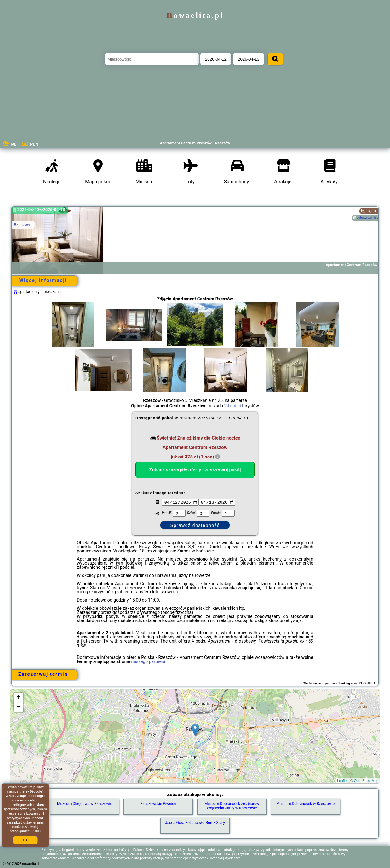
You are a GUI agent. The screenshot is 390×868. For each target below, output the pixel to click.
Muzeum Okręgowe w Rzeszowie (85, 804)
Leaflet (342, 781)
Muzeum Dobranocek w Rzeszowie (305, 804)
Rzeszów (22, 225)
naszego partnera (149, 661)
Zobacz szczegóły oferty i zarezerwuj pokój (195, 470)
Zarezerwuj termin (43, 674)
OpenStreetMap (366, 781)
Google (37, 792)
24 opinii (233, 406)
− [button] (19, 707)
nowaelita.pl (195, 15)
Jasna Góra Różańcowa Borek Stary (195, 823)
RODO (36, 831)
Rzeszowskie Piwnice (158, 804)
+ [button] (19, 698)
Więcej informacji (43, 280)
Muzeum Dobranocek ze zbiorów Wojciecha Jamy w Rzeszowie (232, 806)
